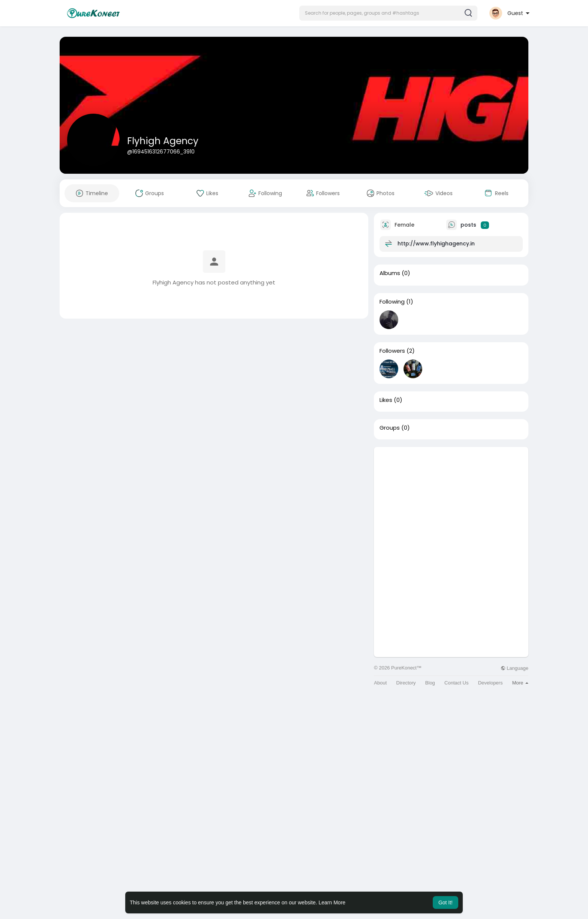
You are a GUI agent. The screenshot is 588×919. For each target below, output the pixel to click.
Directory (406, 683)
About (380, 683)
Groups (390, 428)
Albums (390, 273)
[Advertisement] (451, 499)
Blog (430, 683)
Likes (386, 400)
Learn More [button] (332, 902)
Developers (490, 683)
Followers (392, 351)
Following (392, 302)
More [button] (520, 683)
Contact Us (456, 683)
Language (514, 668)
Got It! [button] (445, 902)
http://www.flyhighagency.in (436, 244)
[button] (388, 13)
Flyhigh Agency (163, 141)
